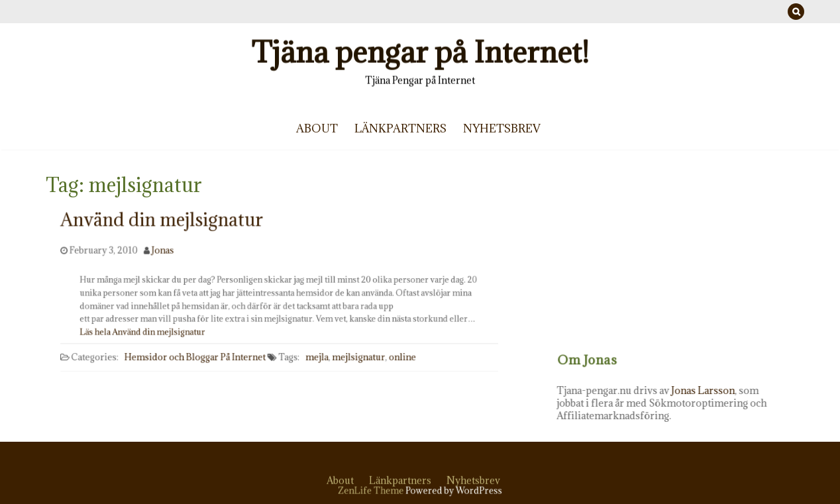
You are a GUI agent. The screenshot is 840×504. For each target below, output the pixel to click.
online (398, 356)
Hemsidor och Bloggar (175, 356)
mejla (316, 356)
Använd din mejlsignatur (166, 237)
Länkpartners (400, 128)
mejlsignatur (355, 356)
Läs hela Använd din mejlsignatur (152, 330)
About (317, 128)
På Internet (244, 356)
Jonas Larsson (720, 390)
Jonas (167, 253)
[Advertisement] (688, 262)
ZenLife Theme (374, 490)
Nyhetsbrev (502, 128)
